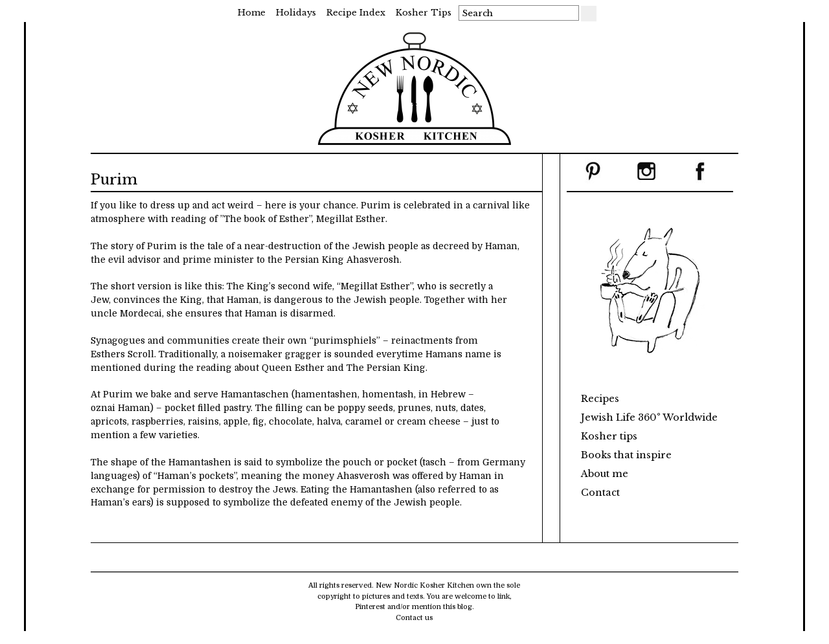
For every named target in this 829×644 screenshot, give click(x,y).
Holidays (296, 12)
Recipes (600, 399)
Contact (600, 493)
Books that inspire (626, 455)
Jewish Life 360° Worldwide (649, 417)
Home (252, 12)
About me (605, 474)
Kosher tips (424, 12)
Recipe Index (356, 12)
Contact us (414, 618)
